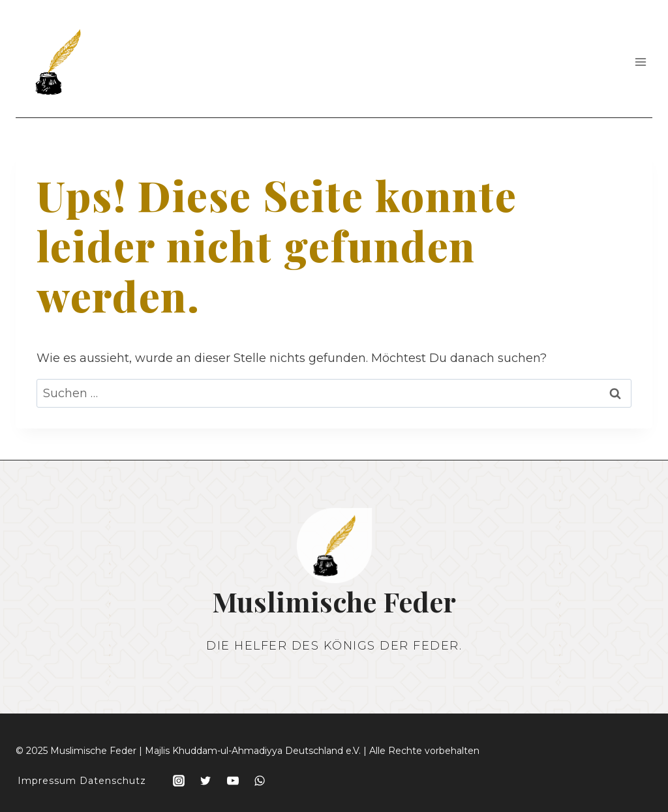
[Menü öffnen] (640, 62)
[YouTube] (233, 781)
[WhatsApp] (260, 781)
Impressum (47, 781)
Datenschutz (113, 781)
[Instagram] (179, 781)
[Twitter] (205, 781)
